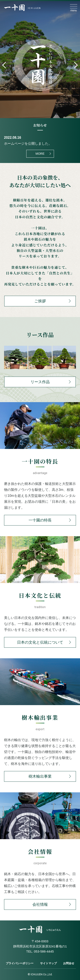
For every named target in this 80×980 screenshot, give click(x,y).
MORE (40, 154)
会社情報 (40, 904)
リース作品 (40, 382)
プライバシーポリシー (20, 963)
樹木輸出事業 (40, 776)
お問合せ (69, 963)
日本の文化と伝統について (40, 642)
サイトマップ (48, 963)
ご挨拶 (40, 301)
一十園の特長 (40, 520)
